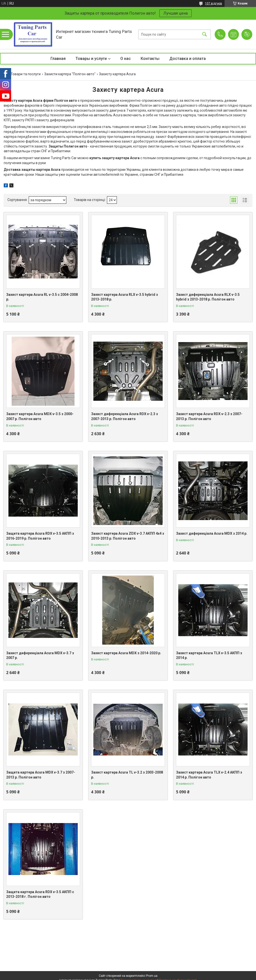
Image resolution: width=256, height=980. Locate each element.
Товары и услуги (91, 59)
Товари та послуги (26, 74)
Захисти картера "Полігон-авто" (70, 74)
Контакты (150, 59)
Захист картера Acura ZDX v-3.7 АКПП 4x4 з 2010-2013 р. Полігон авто (128, 536)
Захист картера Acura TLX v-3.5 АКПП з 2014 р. (209, 655)
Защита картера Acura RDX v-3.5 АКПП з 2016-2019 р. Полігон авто (40, 536)
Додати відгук (247, 34)
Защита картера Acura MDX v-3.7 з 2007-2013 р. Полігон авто (41, 775)
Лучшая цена (176, 13)
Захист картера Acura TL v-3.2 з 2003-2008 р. (127, 775)
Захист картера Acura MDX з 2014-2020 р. (126, 653)
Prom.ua (152, 976)
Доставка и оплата (188, 59)
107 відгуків (214, 3)
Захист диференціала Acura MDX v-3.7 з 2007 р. (40, 655)
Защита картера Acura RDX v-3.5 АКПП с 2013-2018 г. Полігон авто (40, 894)
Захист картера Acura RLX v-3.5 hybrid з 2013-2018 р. (125, 297)
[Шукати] (205, 34)
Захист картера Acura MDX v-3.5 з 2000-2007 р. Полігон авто (40, 416)
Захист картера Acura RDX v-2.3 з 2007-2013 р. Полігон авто (209, 416)
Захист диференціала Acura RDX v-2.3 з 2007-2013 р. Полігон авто (125, 416)
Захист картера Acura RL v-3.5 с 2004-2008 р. (42, 297)
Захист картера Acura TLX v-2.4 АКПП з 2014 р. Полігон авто (209, 775)
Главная (58, 59)
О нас (126, 59)
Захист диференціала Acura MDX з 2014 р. (212, 533)
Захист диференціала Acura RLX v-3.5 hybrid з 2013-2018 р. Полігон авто (208, 297)
